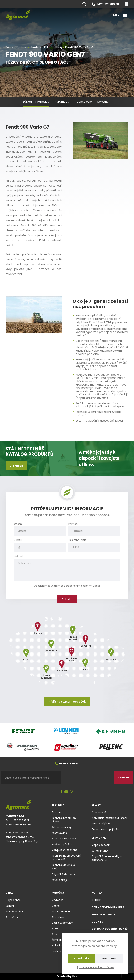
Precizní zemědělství (64, 839)
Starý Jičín (58, 917)
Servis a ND (99, 838)
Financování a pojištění (105, 829)
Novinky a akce (14, 911)
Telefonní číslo (77, 540)
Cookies (97, 922)
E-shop (96, 900)
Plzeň (55, 928)
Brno (54, 934)
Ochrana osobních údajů (110, 929)
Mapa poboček (101, 845)
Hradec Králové (61, 911)
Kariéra (10, 906)
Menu (120, 15)
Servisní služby (100, 851)
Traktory (57, 812)
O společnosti (14, 900)
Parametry (62, 102)
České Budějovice (62, 923)
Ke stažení (104, 102)
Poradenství (99, 812)
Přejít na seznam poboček (67, 702)
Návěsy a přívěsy (62, 844)
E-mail (18, 540)
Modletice (58, 900)
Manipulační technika (64, 850)
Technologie (83, 102)
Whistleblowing (103, 914)
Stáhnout (16, 466)
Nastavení (109, 959)
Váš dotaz (20, 556)
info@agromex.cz (24, 825)
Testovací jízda (101, 824)
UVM (75, 976)
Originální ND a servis (64, 874)
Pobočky (58, 893)
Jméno (18, 524)
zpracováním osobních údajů (82, 586)
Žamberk (57, 940)
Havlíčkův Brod (60, 951)
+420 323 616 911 (105, 4)
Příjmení (73, 524)
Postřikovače (59, 833)
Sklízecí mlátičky (61, 827)
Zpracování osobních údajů (95, 967)
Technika (58, 805)
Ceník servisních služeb (108, 907)
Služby (96, 805)
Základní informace (36, 102)
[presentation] (88, 778)
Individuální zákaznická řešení (109, 818)
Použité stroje (60, 880)
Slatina (56, 906)
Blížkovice (57, 946)
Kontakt (98, 893)
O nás (9, 893)
